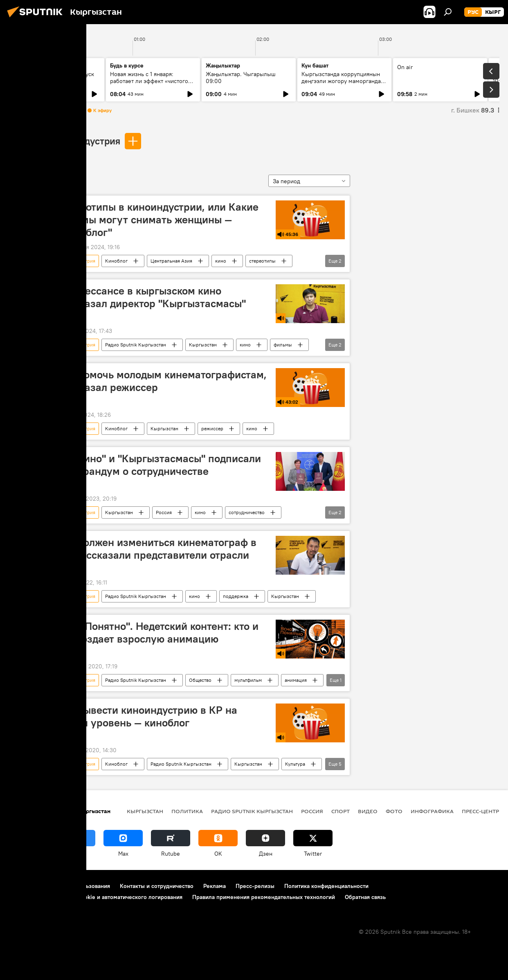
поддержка (236, 596)
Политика (187, 811)
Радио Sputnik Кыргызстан (136, 345)
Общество (200, 680)
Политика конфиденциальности (326, 886)
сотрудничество (247, 512)
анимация (296, 680)
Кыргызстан (203, 345)
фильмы (283, 345)
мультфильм (248, 680)
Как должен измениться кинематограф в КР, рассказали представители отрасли (157, 549)
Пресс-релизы (255, 886)
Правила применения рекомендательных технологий (264, 897)
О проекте (22, 886)
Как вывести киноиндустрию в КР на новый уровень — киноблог (147, 716)
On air (405, 67)
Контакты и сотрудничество (157, 886)
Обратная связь (365, 897)
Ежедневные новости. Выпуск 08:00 (54, 78)
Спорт (341, 811)
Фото (394, 811)
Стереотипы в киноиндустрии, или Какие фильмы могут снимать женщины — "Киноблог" (158, 220)
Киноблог (116, 261)
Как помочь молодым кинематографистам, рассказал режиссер (162, 381)
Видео (368, 811)
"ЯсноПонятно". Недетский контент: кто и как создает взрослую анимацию (158, 633)
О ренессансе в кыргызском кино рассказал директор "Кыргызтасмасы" (151, 297)
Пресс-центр (480, 811)
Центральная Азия (171, 261)
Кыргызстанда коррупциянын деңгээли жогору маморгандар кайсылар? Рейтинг (343, 81)
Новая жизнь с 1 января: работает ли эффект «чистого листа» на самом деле (149, 81)
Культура (295, 764)
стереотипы (262, 261)
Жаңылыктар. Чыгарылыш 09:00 (241, 78)
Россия (164, 512)
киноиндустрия (86, 141)
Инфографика (432, 811)
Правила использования (78, 886)
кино (221, 261)
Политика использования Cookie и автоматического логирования (96, 897)
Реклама (215, 886)
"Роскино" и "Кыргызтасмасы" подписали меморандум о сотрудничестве (159, 465)
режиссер (212, 428)
